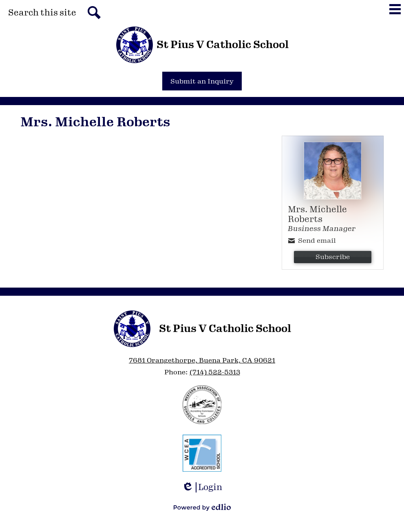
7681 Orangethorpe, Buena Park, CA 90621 (202, 360)
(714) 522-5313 (215, 372)
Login (202, 487)
